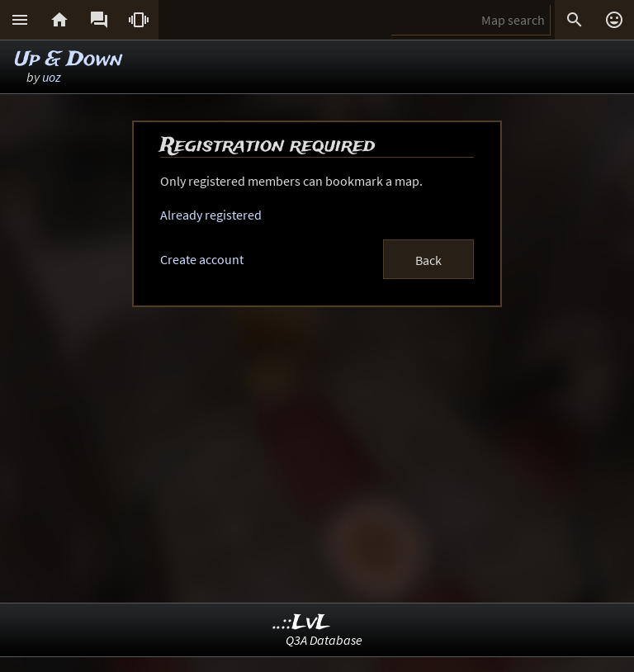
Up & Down (69, 60)
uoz (52, 77)
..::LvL (302, 623)
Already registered (211, 215)
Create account (202, 259)
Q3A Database (324, 640)
